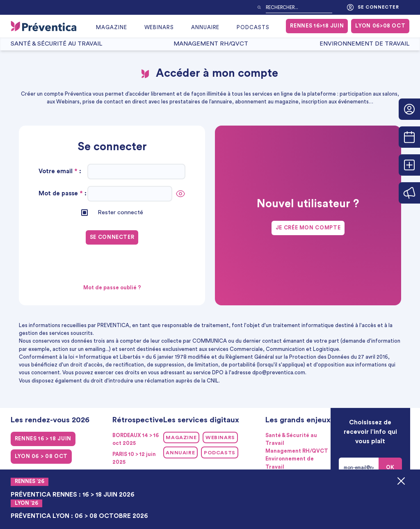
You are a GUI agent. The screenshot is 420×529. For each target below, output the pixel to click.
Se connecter (373, 7)
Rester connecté (120, 212)
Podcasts (253, 27)
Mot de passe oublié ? (112, 288)
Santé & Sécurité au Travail (56, 44)
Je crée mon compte (308, 228)
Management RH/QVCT (211, 44)
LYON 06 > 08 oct (41, 456)
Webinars (159, 27)
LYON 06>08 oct (380, 26)
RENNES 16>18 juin (317, 26)
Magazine (112, 27)
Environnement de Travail (364, 44)
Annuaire (205, 27)
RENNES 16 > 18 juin (43, 439)
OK (390, 467)
